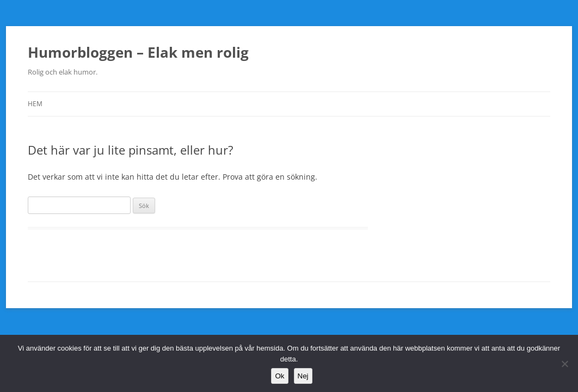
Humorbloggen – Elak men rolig (138, 52)
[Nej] (564, 364)
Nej (303, 376)
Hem (35, 104)
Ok (279, 376)
